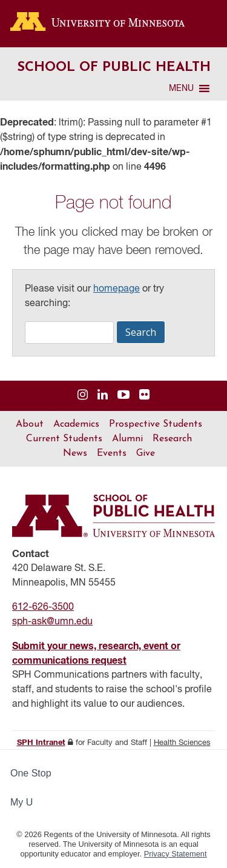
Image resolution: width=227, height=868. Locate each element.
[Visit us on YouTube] (123, 396)
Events (112, 453)
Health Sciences (182, 743)
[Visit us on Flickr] (144, 396)
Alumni (127, 439)
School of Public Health (114, 68)
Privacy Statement (176, 854)
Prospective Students (156, 424)
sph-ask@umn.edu (52, 622)
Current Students (64, 439)
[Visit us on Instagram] (83, 396)
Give (146, 453)
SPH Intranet (41, 743)
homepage (117, 289)
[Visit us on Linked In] (103, 396)
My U (27, 802)
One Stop (31, 773)
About (30, 424)
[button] (181, 88)
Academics (76, 424)
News (75, 453)
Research (172, 439)
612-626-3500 (43, 607)
